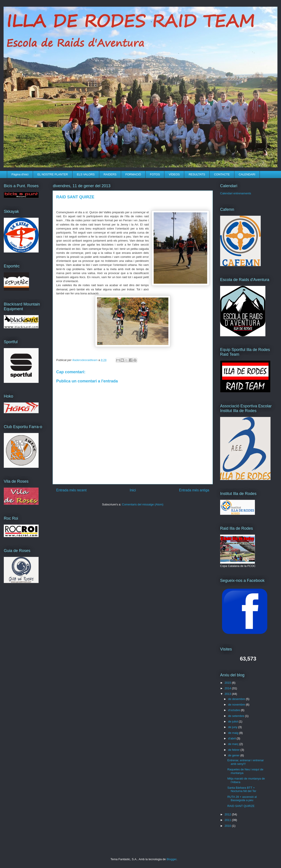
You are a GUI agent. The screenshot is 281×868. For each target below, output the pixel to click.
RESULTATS (197, 174)
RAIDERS (110, 174)
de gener (234, 755)
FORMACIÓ (133, 174)
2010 (228, 826)
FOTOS (155, 174)
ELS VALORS (86, 174)
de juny (233, 727)
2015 (228, 683)
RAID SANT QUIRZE (241, 806)
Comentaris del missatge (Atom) (143, 504)
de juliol (233, 721)
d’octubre (235, 710)
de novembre (237, 705)
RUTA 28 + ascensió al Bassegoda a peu (242, 799)
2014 (228, 688)
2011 (228, 820)
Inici (133, 490)
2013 (228, 694)
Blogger (171, 859)
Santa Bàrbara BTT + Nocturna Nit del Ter (242, 789)
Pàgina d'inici (20, 174)
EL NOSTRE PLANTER (53, 174)
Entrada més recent (71, 490)
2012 (228, 814)
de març (234, 744)
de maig (234, 733)
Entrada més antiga (194, 490)
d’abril (232, 738)
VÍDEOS (174, 174)
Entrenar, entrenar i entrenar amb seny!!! (245, 762)
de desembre (237, 699)
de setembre (237, 716)
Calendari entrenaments (236, 193)
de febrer (234, 750)
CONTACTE (222, 174)
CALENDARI (247, 174)
